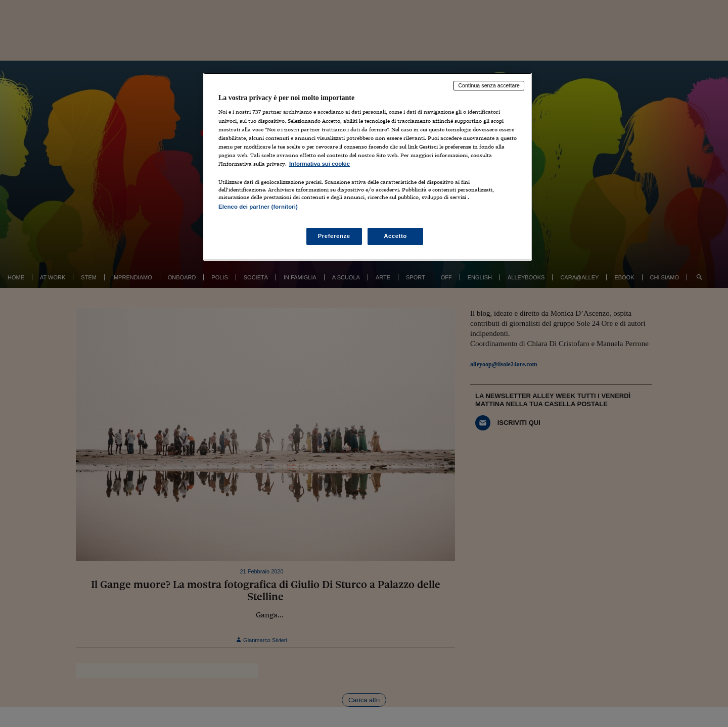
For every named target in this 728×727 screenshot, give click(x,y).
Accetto (395, 236)
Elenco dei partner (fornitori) (258, 207)
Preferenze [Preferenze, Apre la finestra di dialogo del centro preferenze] (334, 236)
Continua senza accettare (489, 85)
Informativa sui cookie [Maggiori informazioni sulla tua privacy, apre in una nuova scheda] (320, 164)
